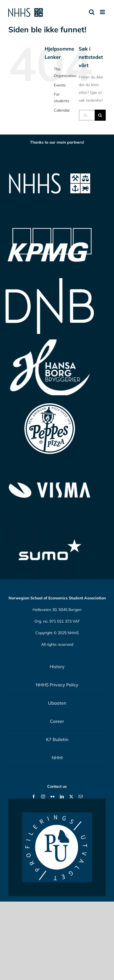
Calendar (62, 110)
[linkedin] (62, 797)
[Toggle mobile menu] (103, 12)
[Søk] (100, 115)
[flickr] (52, 797)
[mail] (81, 797)
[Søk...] (87, 115)
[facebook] (34, 797)
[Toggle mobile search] (92, 12)
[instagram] (43, 797)
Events (60, 85)
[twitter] (71, 797)
